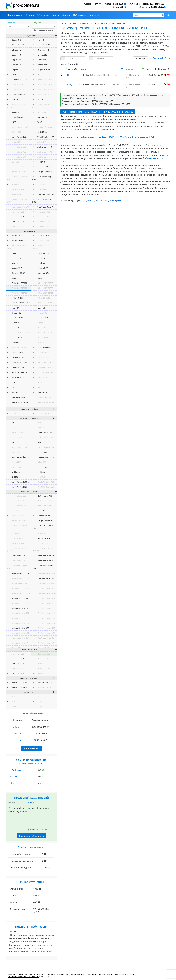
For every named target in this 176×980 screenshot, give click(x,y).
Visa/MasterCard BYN (20, 588)
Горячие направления (43, 30)
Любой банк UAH (19, 157)
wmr (13, 696)
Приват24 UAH (18, 538)
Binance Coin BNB (19, 348)
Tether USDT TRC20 (19, 85)
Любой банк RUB (19, 152)
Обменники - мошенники (124, 974)
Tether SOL (16, 323)
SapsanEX (15, 777)
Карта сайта (12, 974)
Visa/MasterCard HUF (20, 603)
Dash (14, 75)
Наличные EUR (18, 222)
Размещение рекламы (55, 974)
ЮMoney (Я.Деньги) (20, 127)
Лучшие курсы (15, 15)
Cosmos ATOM (18, 358)
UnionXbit (17, 734)
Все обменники (31, 748)
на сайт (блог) (115, 201)
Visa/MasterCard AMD (21, 593)
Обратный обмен (162, 58)
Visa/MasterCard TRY (20, 608)
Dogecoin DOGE (18, 70)
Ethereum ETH (17, 50)
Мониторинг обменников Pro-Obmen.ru (23, 977)
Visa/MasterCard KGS (20, 628)
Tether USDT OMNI (19, 363)
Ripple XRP (16, 60)
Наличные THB (18, 674)
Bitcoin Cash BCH (18, 45)
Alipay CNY (16, 142)
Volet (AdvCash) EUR (20, 487)
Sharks (13, 783)
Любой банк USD (19, 147)
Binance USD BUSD (19, 372)
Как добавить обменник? (75, 974)
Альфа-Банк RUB (19, 172)
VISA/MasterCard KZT (20, 583)
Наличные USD (18, 212)
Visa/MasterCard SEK (20, 613)
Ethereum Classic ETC (20, 368)
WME (14, 422)
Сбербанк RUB (18, 167)
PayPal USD (16, 132)
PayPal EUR (16, 467)
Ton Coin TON (17, 117)
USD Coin (15, 328)
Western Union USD (20, 683)
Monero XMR (17, 65)
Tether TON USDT (19, 95)
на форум (104, 201)
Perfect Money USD (19, 432)
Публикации (80, 15)
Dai (13, 387)
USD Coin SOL (17, 338)
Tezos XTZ (16, 382)
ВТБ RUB (15, 184)
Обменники (43, 15)
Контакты (95, 15)
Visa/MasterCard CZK (20, 623)
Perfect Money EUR (19, 437)
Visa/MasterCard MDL (21, 598)
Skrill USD (16, 472)
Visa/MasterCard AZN (20, 643)
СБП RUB (15, 162)
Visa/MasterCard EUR (20, 556)
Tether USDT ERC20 (19, 80)
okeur (14, 706)
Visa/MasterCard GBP (20, 573)
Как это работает (61, 15)
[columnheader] (63, 69)
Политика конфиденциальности (100, 974)
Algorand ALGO (18, 377)
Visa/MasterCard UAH (21, 207)
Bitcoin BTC (16, 40)
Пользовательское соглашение (31, 974)
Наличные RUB (18, 217)
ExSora (17, 740)
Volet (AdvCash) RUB (20, 482)
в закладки (84, 201)
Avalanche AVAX (18, 397)
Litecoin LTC (16, 55)
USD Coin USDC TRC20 (21, 333)
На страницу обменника (31, 836)
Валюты (30, 15)
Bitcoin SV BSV (18, 241)
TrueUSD (15, 343)
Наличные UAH (18, 227)
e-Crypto (17, 727)
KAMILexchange (26, 802)
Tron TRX (15, 99)
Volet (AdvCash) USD (20, 137)
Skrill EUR (16, 477)
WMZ (14, 122)
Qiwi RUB (15, 427)
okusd (14, 701)
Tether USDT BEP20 (19, 90)
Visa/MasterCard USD (20, 194)
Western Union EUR (19, 687)
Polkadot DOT (17, 392)
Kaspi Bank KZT (18, 189)
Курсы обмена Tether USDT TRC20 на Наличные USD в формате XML (98, 112)
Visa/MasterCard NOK (21, 633)
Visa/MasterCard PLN (20, 618)
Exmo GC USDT (18, 414)
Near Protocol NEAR (20, 402)
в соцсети (94, 201)
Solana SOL (16, 112)
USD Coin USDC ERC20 (21, 303)
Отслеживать (140, 58)
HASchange (16, 770)
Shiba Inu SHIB (17, 353)
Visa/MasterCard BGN (20, 638)
